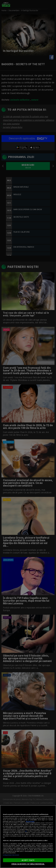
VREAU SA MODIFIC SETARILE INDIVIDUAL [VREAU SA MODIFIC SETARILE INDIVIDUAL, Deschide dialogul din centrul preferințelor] (28, 864)
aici (26, 831)
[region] (28, 837)
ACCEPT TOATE (28, 860)
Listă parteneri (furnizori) (11, 855)
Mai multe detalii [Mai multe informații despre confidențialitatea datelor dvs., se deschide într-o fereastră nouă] (30, 821)
